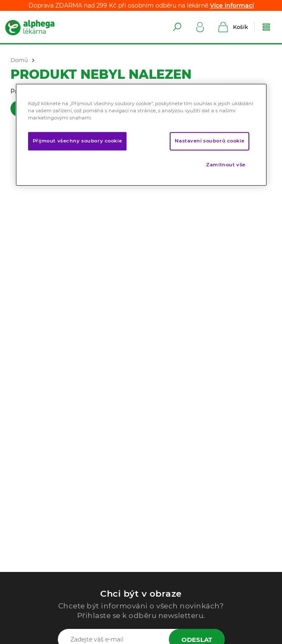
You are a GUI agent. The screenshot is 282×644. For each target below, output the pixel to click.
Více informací (232, 5)
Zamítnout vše (226, 165)
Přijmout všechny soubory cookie (78, 141)
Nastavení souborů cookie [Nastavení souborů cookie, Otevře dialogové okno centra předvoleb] (210, 141)
